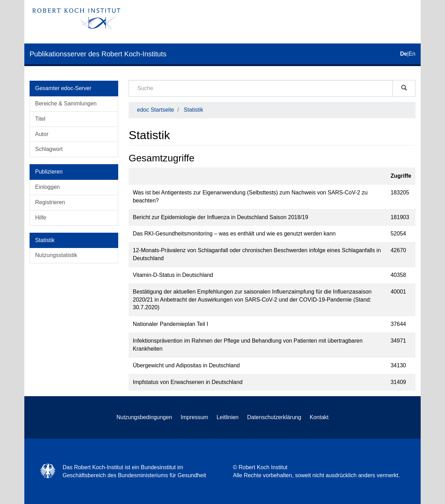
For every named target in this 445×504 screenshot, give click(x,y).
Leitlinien (228, 417)
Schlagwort (49, 149)
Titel (40, 119)
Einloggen (47, 187)
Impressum (195, 417)
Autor (42, 134)
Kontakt (319, 417)
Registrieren (50, 202)
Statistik (194, 110)
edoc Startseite (156, 110)
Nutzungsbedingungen (144, 417)
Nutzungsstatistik (56, 255)
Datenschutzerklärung (274, 417)
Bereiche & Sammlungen (66, 103)
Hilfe (41, 218)
